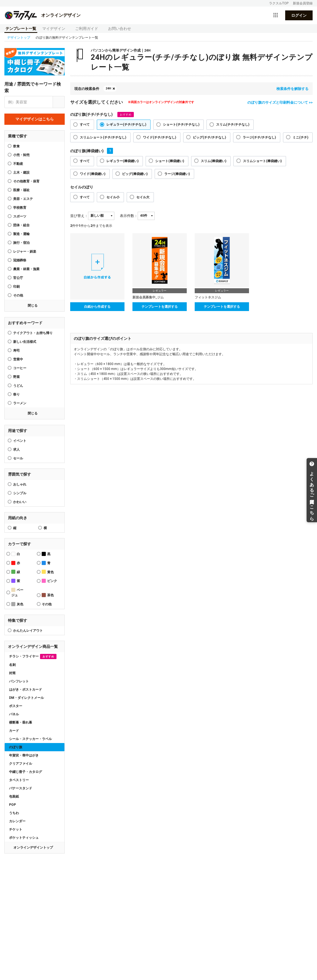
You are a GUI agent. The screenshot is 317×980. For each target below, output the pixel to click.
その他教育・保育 (26, 181)
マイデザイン (54, 29)
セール (18, 458)
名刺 (12, 665)
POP (12, 805)
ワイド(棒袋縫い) (93, 174)
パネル (14, 714)
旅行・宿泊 (21, 243)
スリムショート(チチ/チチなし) (103, 137)
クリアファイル (21, 764)
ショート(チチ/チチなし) (181, 125)
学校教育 (20, 208)
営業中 (18, 359)
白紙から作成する (97, 307)
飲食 (16, 146)
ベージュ (17, 592)
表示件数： (129, 216)
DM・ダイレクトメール (26, 698)
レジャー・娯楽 (25, 252)
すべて (85, 125)
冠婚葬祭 (20, 260)
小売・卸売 (21, 155)
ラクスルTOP (279, 3)
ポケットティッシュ (24, 838)
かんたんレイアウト (28, 631)
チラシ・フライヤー (33, 656)
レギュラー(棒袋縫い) (122, 161)
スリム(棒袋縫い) (213, 161)
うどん (18, 386)
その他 (18, 295)
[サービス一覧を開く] (276, 15)
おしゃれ (20, 484)
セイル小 (113, 197)
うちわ (14, 813)
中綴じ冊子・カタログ (26, 772)
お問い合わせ (120, 29)
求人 (16, 450)
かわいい (20, 502)
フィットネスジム (208, 297)
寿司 (16, 351)
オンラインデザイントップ (33, 848)
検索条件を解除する (292, 89)
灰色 (17, 604)
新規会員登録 (303, 3)
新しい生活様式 (25, 342)
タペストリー (19, 780)
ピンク (49, 581)
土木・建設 (21, 173)
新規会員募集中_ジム (148, 297)
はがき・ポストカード (26, 690)
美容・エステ (23, 199)
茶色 (48, 595)
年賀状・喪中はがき (24, 755)
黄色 (48, 572)
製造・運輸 (21, 234)
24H (108, 88)
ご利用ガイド (87, 29)
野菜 (16, 377)
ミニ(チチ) (300, 137)
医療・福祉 (21, 190)
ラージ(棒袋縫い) (177, 174)
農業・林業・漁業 (26, 269)
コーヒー (20, 368)
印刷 (16, 287)
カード (14, 731)
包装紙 (14, 797)
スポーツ (20, 216)
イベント (20, 441)
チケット (16, 829)
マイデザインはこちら (35, 119)
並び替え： (79, 216)
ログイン (299, 15)
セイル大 (143, 197)
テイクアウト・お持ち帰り (33, 333)
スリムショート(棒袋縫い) (262, 161)
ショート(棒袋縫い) (170, 161)
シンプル (20, 493)
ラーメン (20, 403)
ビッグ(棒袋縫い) (135, 174)
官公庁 (18, 278)
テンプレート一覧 (21, 29)
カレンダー (17, 821)
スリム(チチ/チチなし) (233, 125)
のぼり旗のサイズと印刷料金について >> (280, 102)
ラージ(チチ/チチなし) (259, 137)
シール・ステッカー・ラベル (30, 739)
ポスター (16, 706)
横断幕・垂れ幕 (21, 722)
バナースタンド (21, 788)
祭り (16, 394)
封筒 (12, 673)
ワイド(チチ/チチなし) (159, 137)
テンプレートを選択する (160, 307)
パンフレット (19, 681)
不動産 (18, 164)
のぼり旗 (16, 747)
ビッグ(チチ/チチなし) (209, 137)
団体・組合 (21, 225)
